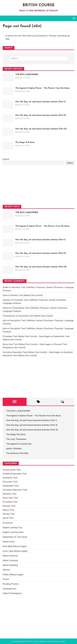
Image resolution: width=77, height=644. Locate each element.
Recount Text (9, 506)
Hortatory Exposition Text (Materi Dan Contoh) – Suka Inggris (31, 352)
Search (6, 159)
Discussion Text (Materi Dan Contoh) (36, 316)
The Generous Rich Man (17, 453)
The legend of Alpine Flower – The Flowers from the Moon (43, 88)
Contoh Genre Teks (12, 470)
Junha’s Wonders (14, 448)
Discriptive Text (10, 478)
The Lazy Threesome (16, 439)
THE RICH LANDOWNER (27, 75)
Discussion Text (10, 482)
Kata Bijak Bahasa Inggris (15, 546)
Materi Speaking (10, 565)
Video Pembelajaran (12, 593)
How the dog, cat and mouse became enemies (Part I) (40, 102)
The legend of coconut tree (19, 444)
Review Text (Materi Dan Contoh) (27, 295)
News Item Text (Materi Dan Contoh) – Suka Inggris (27, 344)
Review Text (9, 514)
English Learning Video (13, 532)
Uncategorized (9, 589)
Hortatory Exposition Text (15, 490)
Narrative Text (10, 494)
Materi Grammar (10, 556)
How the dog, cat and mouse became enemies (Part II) (41, 115)
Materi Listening (10, 560)
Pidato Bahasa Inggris (13, 574)
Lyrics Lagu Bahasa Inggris (15, 551)
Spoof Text (8, 518)
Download (8, 523)
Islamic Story (9, 542)
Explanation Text (11, 486)
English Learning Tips (13, 527)
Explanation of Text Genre (15, 537)
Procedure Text (10, 502)
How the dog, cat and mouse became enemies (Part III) (41, 129)
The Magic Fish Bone (25, 142)
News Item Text (10, 498)
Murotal (6, 570)
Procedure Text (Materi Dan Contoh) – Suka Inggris (26, 336)
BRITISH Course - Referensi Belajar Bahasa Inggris (46, 641)
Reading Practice (11, 584)
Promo (6, 579)
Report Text (9, 510)
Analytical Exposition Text (15, 474)
